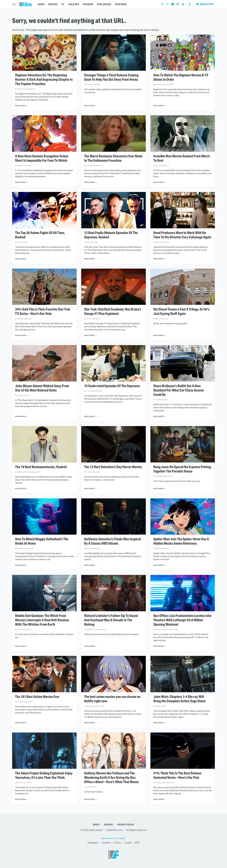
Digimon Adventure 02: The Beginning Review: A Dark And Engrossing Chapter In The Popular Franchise (44, 80)
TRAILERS (73, 4)
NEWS (41, 4)
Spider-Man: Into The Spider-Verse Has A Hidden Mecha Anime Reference (181, 541)
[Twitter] (167, 5)
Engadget (93, 843)
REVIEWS (88, 4)
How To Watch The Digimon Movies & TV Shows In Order (181, 77)
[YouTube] (173, 5)
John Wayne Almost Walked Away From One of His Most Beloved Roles (42, 388)
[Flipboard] (178, 5)
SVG (137, 843)
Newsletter (205, 4)
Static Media (95, 830)
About (96, 825)
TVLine (117, 843)
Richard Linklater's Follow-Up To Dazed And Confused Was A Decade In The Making (111, 620)
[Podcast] (190, 4)
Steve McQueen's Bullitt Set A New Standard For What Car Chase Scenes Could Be (179, 390)
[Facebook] (162, 5)
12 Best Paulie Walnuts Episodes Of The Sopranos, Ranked (111, 235)
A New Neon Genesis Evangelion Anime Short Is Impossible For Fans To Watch (42, 158)
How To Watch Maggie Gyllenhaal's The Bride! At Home (42, 541)
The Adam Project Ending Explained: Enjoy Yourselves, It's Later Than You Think (44, 775)
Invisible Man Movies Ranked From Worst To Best (181, 158)
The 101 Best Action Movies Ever (37, 697)
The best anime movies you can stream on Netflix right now (112, 699)
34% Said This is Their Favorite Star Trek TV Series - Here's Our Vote (43, 312)
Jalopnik (106, 843)
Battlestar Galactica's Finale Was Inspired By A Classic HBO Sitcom (112, 541)
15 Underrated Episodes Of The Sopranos (112, 386)
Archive (109, 825)
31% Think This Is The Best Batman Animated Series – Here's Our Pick (177, 775)
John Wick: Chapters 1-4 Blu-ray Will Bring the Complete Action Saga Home (179, 699)
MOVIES (53, 4)
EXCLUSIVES (104, 4)
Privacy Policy (126, 825)
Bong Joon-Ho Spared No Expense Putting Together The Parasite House (182, 469)
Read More (20, 106)
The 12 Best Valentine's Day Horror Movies (113, 467)
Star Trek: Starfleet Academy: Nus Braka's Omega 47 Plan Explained (113, 312)
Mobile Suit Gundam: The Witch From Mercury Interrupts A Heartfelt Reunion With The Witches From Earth (42, 620)
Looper (128, 843)
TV (63, 4)
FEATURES (121, 4)
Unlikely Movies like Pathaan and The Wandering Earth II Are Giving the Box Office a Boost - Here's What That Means (111, 778)
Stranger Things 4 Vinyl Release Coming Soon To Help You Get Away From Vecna (111, 77)
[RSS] (183, 5)
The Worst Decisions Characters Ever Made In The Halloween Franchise (113, 158)
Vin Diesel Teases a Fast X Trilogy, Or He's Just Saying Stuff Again (181, 312)
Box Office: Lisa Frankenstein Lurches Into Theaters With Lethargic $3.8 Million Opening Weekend (182, 620)
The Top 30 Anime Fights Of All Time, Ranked (40, 235)
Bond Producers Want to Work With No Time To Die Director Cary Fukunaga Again (182, 235)
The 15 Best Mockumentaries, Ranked (41, 467)
